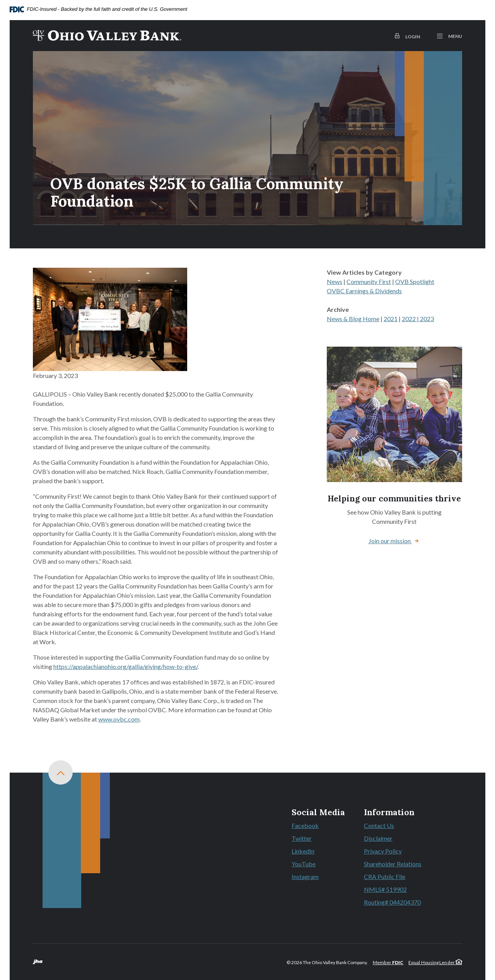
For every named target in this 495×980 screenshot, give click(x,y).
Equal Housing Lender (435, 962)
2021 (391, 319)
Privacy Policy (383, 851)
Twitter (318, 839)
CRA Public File (385, 877)
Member (388, 962)
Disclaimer (378, 838)
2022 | (411, 319)
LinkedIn (318, 852)
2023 (427, 319)
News (335, 281)
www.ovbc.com (119, 719)
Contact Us (379, 825)
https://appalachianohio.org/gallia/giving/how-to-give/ (125, 666)
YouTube (318, 864)
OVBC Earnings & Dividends (364, 291)
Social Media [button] (318, 812)
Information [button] (389, 812)
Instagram (318, 877)
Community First (369, 281)
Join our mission (390, 541)
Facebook (318, 826)
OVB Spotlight (415, 281)
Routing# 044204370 (392, 902)
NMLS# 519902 (385, 889)
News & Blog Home (353, 319)
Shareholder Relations (393, 864)
